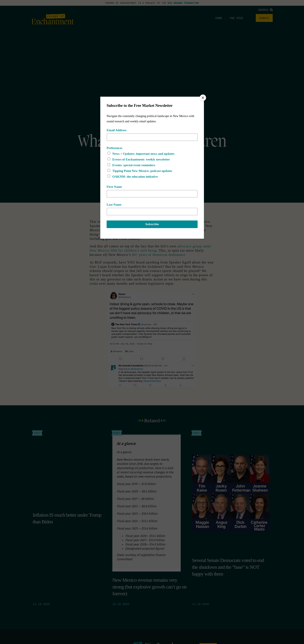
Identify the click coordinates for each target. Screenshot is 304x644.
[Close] (203, 98)
